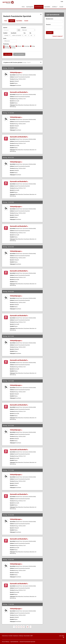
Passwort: (48, 24)
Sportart (5, 27)
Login (62, 1)
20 (28, 626)
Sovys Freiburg (5, 641)
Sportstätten (47, 6)
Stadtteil (5, 33)
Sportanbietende (39, 6)
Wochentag (6, 44)
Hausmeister (27, 635)
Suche (5, 38)
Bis (30, 33)
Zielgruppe (24, 27)
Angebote (12, 20)
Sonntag (13, 47)
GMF (32, 635)
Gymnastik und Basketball (19, 92)
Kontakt (61, 6)
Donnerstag (27, 46)
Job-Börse (54, 6)
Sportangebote (30, 6)
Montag (7, 46)
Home (23, 6)
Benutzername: (50, 18)
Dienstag (13, 46)
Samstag (7, 47)
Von (25, 33)
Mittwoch (19, 46)
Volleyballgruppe (16, 72)
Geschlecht (14, 33)
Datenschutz (5, 635)
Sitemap (21, 635)
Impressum (16, 635)
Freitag (33, 46)
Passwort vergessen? (58, 36)
